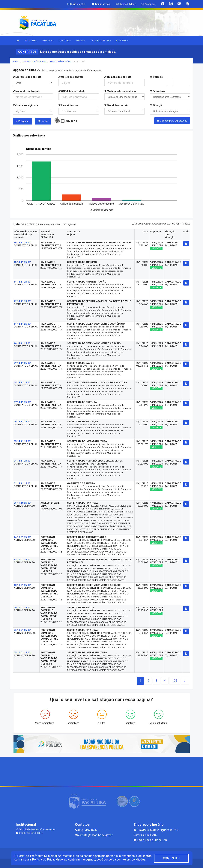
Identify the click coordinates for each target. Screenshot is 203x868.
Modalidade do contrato (120, 91)
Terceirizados (68, 105)
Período (156, 77)
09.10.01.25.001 (23, 607)
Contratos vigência (25, 105)
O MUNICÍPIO (47, 41)
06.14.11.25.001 (23, 422)
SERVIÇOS (81, 41)
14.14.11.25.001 (23, 282)
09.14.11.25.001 (23, 363)
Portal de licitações (60, 62)
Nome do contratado (26, 91)
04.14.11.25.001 (23, 461)
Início (16, 62)
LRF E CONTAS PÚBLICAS (101, 41)
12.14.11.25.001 (23, 301)
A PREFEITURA (31, 41)
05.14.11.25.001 (23, 441)
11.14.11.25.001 (23, 324)
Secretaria (158, 91)
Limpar (43, 121)
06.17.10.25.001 (23, 503)
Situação (157, 105)
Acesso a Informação (35, 62)
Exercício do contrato (27, 77)
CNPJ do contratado (72, 91)
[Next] (175, 681)
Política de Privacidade (47, 859)
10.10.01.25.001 (23, 585)
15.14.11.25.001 (23, 262)
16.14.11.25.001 (23, 243)
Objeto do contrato (71, 77)
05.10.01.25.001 (23, 652)
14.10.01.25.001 (23, 537)
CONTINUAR (171, 858)
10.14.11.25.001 (23, 343)
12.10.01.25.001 (23, 560)
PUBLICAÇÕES (122, 41)
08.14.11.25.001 (23, 382)
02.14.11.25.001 (23, 483)
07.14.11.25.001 (23, 402)
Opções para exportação (172, 121)
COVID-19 (71, 121)
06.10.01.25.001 (23, 630)
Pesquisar (22, 121)
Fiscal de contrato (116, 105)
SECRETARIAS (64, 41)
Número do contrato (118, 77)
